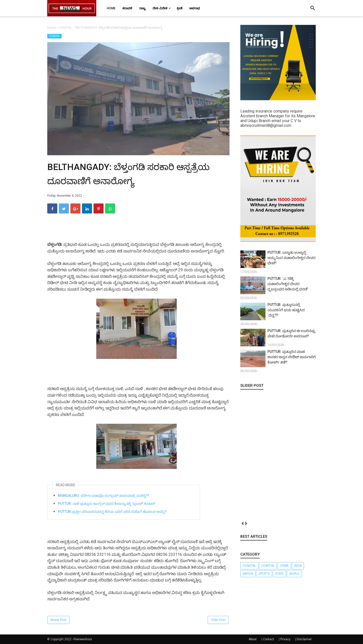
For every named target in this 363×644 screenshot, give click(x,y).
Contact (268, 639)
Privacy (285, 639)
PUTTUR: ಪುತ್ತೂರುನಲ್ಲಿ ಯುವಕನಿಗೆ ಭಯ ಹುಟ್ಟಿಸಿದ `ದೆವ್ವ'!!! (286, 310)
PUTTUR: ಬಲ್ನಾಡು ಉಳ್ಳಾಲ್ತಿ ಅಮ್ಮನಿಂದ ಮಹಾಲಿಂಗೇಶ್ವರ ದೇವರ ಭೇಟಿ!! (291, 258)
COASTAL (54, 36)
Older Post (218, 620)
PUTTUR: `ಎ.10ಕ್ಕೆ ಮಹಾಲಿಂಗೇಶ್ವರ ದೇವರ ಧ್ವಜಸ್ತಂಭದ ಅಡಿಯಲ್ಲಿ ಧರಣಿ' (288, 284)
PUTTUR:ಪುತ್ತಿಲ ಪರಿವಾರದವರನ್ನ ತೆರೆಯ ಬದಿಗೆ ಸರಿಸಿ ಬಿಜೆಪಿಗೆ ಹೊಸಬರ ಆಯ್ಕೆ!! (112, 512)
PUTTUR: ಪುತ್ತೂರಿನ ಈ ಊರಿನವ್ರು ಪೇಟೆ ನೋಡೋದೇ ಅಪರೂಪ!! (291, 333)
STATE (279, 574)
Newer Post (58, 620)
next (246, 523)
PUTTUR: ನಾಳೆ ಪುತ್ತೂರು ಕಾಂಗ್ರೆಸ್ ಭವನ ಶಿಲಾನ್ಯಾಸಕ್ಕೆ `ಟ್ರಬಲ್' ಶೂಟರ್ (106, 504)
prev (242, 523)
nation (248, 574)
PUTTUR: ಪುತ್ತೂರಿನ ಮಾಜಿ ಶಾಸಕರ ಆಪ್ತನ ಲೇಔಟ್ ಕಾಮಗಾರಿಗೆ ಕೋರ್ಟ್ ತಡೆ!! (292, 357)
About (253, 639)
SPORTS (264, 574)
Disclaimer (304, 639)
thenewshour (83, 639)
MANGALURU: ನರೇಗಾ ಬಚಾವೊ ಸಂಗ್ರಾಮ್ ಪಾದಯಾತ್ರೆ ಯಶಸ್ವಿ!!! (103, 496)
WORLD (294, 574)
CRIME (284, 566)
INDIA (298, 566)
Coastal (249, 566)
